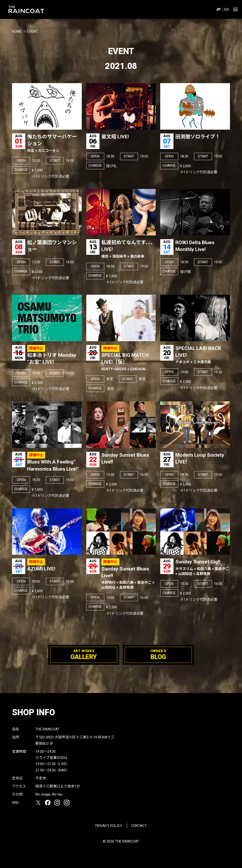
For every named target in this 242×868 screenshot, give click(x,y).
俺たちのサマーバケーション (54, 144)
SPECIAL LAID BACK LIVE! (203, 355)
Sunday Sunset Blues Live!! (125, 458)
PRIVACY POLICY (109, 826)
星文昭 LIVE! (115, 137)
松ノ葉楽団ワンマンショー (52, 246)
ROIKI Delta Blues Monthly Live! (195, 246)
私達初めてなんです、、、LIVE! (129, 249)
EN (226, 9)
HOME (17, 31)
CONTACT (139, 826)
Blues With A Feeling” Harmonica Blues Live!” (53, 465)
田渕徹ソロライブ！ (198, 137)
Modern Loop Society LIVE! (200, 458)
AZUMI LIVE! (41, 569)
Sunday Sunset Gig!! (203, 568)
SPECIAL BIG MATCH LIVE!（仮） (129, 362)
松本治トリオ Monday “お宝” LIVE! (52, 359)
